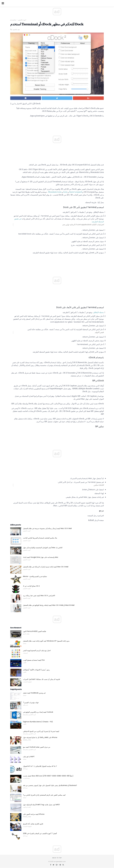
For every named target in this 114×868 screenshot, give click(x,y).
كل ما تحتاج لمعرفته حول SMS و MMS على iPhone (40, 737)
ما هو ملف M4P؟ (29, 757)
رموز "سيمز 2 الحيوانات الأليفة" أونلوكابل (36, 670)
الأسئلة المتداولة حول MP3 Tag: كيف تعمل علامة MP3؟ (41, 805)
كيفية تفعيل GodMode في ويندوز (34, 693)
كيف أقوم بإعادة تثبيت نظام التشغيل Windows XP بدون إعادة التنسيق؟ (46, 641)
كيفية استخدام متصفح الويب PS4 (34, 660)
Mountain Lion (55, 192)
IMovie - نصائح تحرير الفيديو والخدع (35, 576)
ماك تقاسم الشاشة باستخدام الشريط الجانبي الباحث (40, 538)
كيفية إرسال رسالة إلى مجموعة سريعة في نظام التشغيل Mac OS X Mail (47, 528)
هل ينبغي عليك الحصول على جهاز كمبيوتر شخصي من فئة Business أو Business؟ (50, 785)
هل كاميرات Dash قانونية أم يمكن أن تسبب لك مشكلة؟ (41, 679)
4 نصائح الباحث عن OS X (31, 586)
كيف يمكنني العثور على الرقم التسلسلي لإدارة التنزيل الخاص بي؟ (44, 795)
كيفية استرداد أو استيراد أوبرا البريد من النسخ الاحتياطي (41, 731)
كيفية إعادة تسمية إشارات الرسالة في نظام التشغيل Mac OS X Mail (46, 567)
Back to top (57, 858)
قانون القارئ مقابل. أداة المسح (33, 824)
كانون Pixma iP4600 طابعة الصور (35, 631)
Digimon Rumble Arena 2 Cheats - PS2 (38, 722)
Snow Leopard (76, 192)
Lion (65, 192)
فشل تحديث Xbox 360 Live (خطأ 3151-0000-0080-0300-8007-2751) (48, 776)
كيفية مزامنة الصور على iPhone (34, 814)
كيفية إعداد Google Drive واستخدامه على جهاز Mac (41, 557)
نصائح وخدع (13, 20)
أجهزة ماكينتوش (22, 20)
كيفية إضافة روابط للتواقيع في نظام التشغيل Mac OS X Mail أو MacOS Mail (49, 605)
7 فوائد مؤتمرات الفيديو (31, 703)
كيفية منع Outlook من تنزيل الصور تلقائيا (37, 747)
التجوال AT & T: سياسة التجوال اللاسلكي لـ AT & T (40, 766)
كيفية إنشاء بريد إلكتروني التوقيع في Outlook (38, 712)
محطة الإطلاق (99, 312)
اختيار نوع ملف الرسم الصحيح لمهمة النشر (37, 650)
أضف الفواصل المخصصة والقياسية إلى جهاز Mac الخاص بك (43, 548)
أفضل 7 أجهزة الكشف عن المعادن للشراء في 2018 (40, 833)
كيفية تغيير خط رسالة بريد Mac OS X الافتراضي (39, 596)
